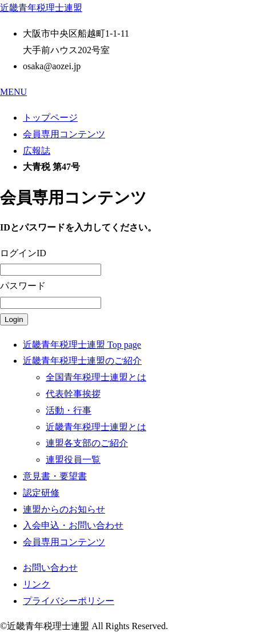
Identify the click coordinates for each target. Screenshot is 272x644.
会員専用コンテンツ (64, 134)
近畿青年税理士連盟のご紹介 (82, 361)
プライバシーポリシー (69, 601)
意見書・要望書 (55, 476)
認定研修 (41, 493)
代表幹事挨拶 (73, 394)
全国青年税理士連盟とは (96, 377)
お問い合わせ (50, 568)
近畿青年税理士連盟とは (96, 427)
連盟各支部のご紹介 (87, 443)
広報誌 (37, 151)
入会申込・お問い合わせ (73, 525)
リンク (37, 584)
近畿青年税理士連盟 (41, 8)
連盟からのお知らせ (64, 509)
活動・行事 (69, 410)
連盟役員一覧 (73, 460)
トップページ (50, 118)
